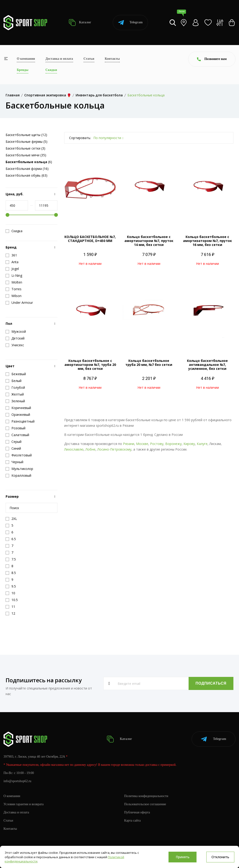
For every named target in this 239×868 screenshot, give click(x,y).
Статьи (89, 59)
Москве (142, 444)
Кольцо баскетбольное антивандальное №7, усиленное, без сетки (207, 365)
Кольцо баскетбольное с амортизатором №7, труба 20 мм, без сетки (90, 365)
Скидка (14, 231)
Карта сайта (132, 821)
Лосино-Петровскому (114, 449)
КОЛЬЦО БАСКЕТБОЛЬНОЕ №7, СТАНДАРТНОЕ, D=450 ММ (90, 239)
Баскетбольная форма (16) (27, 169)
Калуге (202, 444)
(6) (29, 162)
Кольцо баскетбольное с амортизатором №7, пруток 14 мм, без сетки (149, 241)
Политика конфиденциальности (146, 796)
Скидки (51, 70)
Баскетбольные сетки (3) (25, 148)
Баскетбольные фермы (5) (26, 142)
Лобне (90, 449)
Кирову (189, 444)
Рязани (129, 444)
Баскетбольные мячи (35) (26, 155)
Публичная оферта (137, 812)
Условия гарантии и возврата (24, 804)
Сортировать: (80, 138)
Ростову (157, 444)
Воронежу (173, 444)
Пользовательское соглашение (145, 804)
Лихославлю (74, 449)
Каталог (80, 23)
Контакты (112, 59)
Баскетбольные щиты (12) (26, 135)
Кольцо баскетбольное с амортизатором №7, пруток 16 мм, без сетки (207, 241)
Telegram (130, 23)
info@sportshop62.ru (17, 781)
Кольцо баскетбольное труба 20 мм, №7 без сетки (149, 363)
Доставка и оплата (59, 59)
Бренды (23, 70)
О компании (26, 59)
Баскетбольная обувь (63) (26, 175)
